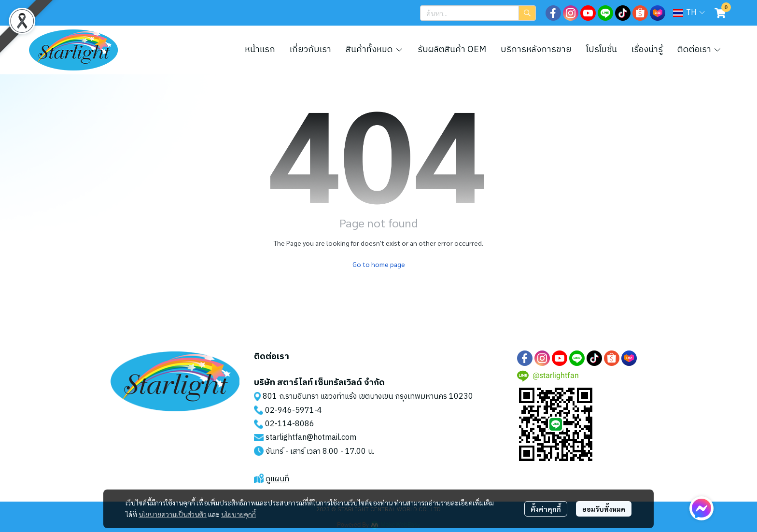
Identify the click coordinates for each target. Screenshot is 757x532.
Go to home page (379, 264)
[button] (478, 13)
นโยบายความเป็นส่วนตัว (173, 514)
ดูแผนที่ (277, 479)
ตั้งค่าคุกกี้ (546, 509)
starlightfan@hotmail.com (311, 438)
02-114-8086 (290, 424)
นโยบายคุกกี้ (238, 514)
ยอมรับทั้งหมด (604, 509)
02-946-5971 (290, 411)
